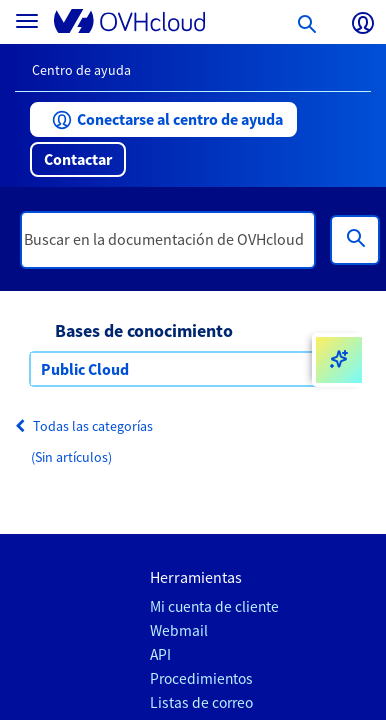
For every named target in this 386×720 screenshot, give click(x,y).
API (160, 654)
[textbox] (168, 240)
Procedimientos (201, 678)
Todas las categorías (84, 426)
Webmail (179, 630)
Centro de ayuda (81, 70)
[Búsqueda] (355, 240)
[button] (163, 119)
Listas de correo (201, 702)
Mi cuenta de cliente (214, 606)
